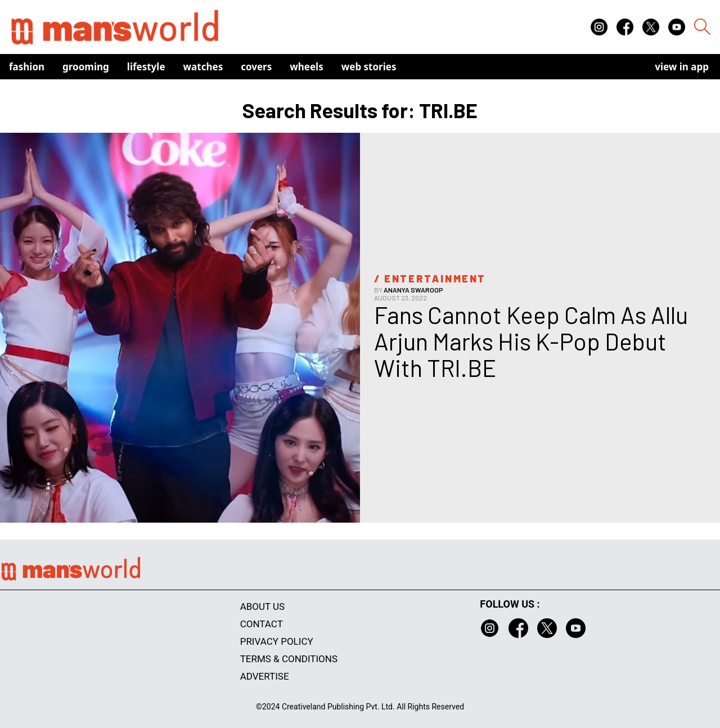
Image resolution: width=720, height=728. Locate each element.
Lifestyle (146, 67)
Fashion (27, 67)
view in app (682, 67)
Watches (203, 67)
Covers (256, 67)
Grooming (86, 67)
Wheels (307, 67)
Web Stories (369, 67)
